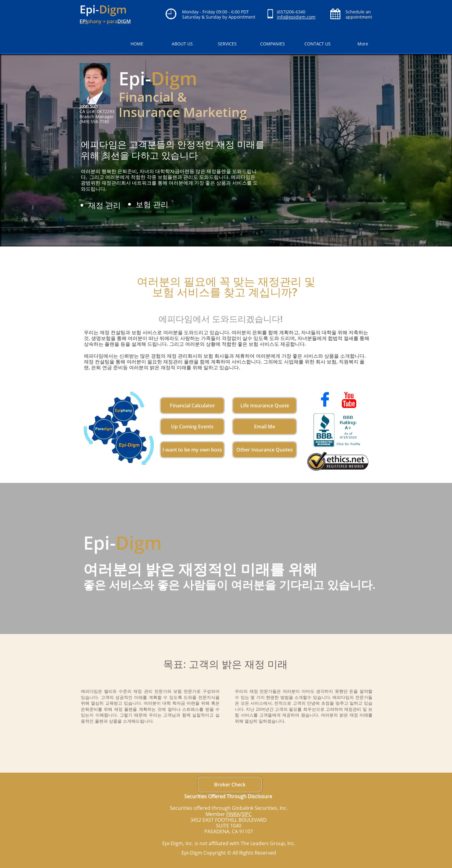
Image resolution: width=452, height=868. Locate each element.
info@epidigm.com (296, 17)
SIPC (247, 814)
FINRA (233, 814)
